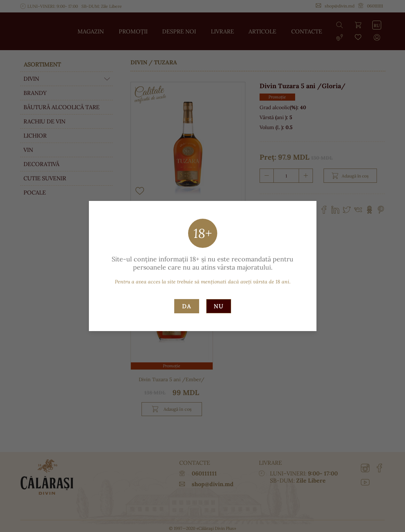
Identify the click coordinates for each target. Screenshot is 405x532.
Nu (219, 306)
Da (187, 306)
